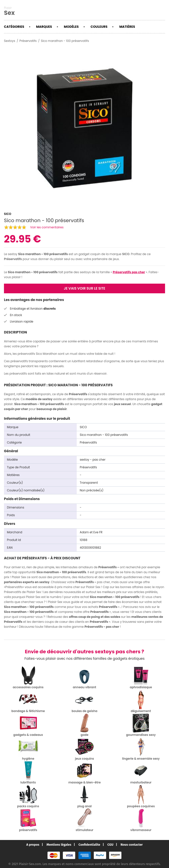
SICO (126, 254)
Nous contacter (132, 845)
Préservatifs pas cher (129, 272)
